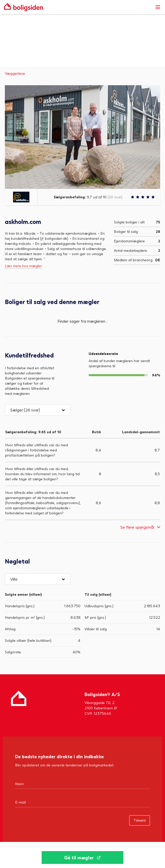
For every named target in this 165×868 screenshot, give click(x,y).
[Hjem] (19, 703)
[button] (38, 410)
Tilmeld (140, 820)
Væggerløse (15, 73)
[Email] (82, 802)
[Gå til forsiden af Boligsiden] (77, 7)
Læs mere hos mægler (23, 266)
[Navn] (82, 784)
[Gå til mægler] (82, 858)
